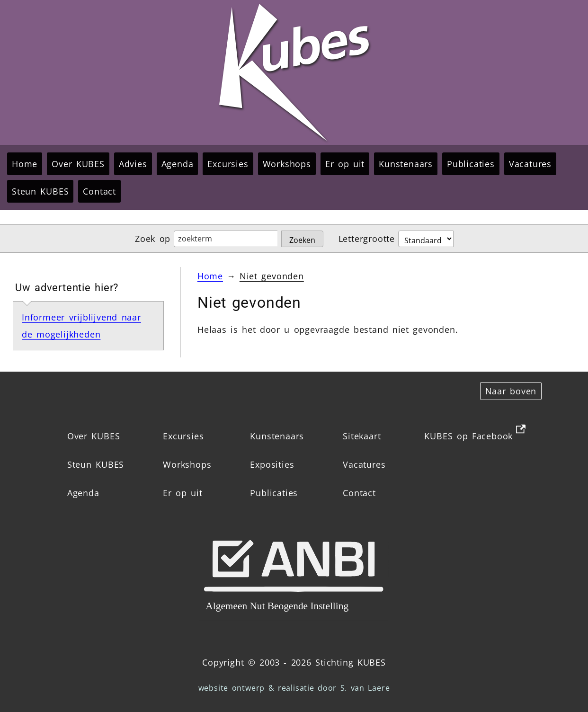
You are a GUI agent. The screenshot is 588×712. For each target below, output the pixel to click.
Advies (133, 164)
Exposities (272, 464)
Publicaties (471, 164)
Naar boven (511, 391)
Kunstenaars (406, 164)
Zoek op (153, 239)
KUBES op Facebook (468, 436)
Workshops (287, 164)
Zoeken (302, 240)
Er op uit (345, 164)
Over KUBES (78, 164)
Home (25, 164)
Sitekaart (362, 436)
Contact (99, 191)
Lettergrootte (367, 239)
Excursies (228, 164)
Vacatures (530, 164)
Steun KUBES (40, 191)
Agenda (178, 164)
